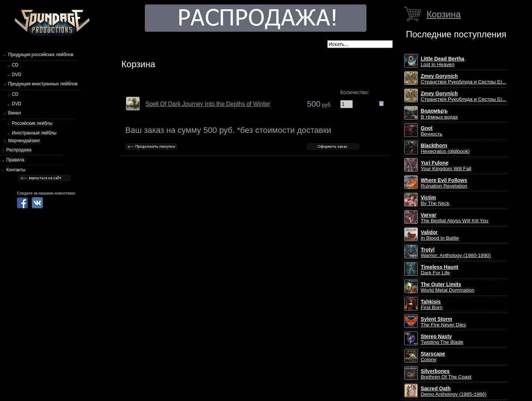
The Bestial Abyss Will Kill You (455, 218)
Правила (15, 160)
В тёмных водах (439, 114)
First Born (432, 305)
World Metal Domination (448, 287)
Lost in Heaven (443, 62)
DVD (16, 75)
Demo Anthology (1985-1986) (454, 391)
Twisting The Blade (442, 339)
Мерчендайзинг (24, 141)
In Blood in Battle (440, 235)
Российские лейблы (32, 123)
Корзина (444, 14)
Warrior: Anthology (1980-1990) (456, 253)
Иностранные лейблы (34, 133)
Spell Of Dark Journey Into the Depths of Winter (208, 104)
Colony (433, 357)
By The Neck (435, 200)
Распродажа (19, 150)
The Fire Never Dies (443, 322)
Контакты (16, 170)
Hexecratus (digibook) (445, 148)
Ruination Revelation (444, 183)
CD (15, 65)
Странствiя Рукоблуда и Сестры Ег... (463, 79)
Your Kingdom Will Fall (446, 166)
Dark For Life (440, 270)
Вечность (432, 131)
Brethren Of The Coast (446, 374)
